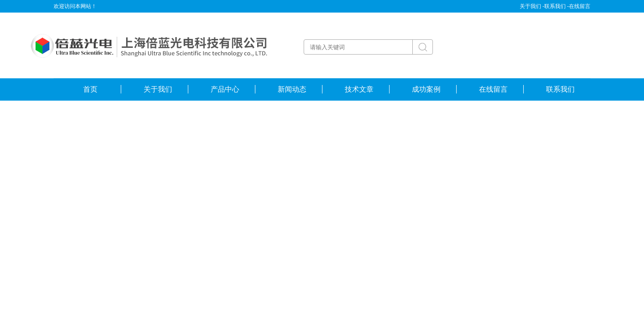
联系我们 (560, 89)
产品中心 (225, 89)
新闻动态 (292, 89)
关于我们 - (532, 6)
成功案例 (426, 89)
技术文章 (359, 89)
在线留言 (580, 6)
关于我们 (158, 89)
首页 (90, 89)
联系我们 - (557, 6)
